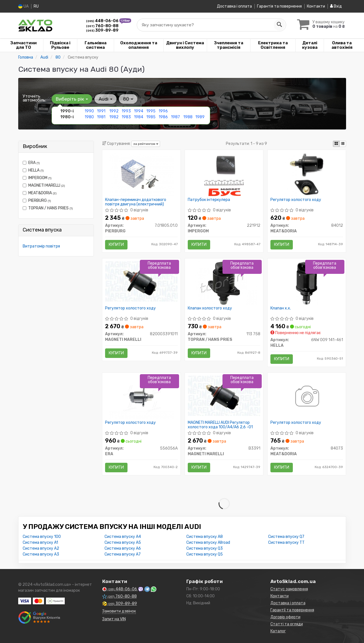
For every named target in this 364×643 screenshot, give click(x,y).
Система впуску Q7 (286, 537)
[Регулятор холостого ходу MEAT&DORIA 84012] (307, 174)
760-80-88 (102, 26)
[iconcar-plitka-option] (336, 144)
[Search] (279, 25)
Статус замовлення (289, 589)
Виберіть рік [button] (72, 99)
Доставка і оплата (234, 6)
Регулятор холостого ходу (296, 200)
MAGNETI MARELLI (44, 185)
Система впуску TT (286, 543)
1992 (114, 111)
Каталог (278, 631)
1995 (151, 111)
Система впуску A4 (123, 537)
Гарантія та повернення (279, 6)
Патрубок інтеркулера (209, 200)
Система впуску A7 (123, 554)
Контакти (316, 6)
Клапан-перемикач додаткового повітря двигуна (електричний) (136, 202)
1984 (139, 117)
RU (36, 6)
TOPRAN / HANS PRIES (48, 208)
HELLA (33, 170)
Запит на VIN (114, 619)
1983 (126, 117)
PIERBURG (37, 201)
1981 (101, 117)
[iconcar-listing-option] (343, 144)
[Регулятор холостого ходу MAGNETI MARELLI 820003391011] (141, 281)
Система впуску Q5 (205, 554)
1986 (163, 117)
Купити (116, 245)
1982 (114, 117)
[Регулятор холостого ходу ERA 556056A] (141, 397)
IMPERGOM (37, 178)
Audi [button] (106, 99)
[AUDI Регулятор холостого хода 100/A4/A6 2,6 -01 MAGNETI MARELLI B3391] (224, 396)
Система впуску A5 (123, 543)
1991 (101, 111)
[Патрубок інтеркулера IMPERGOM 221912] (224, 174)
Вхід (336, 6)
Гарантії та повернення (292, 610)
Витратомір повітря (41, 246)
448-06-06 (103, 21)
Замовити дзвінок (119, 611)
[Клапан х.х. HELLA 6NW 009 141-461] (307, 283)
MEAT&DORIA (40, 193)
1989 (200, 117)
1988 (188, 117)
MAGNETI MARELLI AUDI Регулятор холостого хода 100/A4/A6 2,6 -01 (220, 425)
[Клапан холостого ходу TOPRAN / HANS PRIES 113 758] (224, 283)
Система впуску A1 (40, 543)
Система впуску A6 (123, 548)
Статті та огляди (287, 624)
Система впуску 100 (42, 537)
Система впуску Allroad (208, 543)
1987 (175, 117)
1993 (126, 111)
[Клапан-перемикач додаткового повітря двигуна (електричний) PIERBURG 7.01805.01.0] (141, 174)
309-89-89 (102, 30)
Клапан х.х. (281, 308)
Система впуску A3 (41, 554)
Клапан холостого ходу (210, 308)
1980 (89, 117)
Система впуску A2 (41, 548)
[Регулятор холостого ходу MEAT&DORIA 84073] (307, 397)
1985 (151, 117)
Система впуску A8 (205, 537)
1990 (89, 111)
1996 (163, 111)
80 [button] (128, 99)
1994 (139, 111)
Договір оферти (285, 617)
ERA (31, 163)
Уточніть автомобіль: (34, 98)
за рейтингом (146, 144)
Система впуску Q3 (205, 548)
